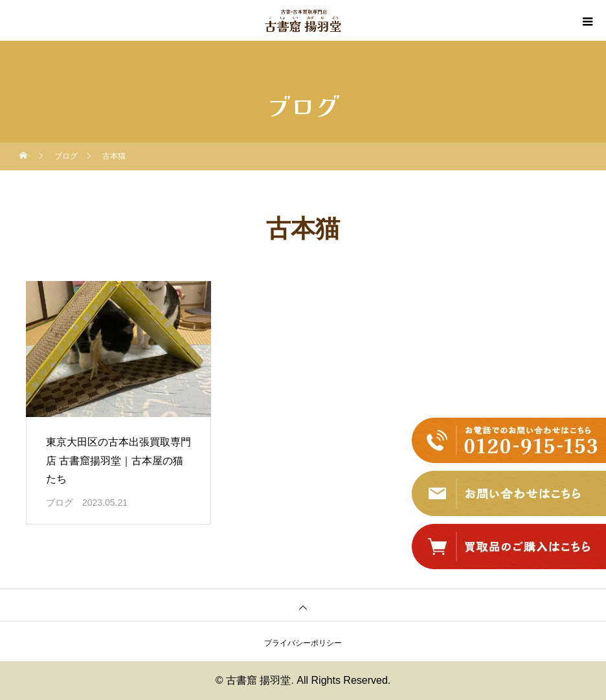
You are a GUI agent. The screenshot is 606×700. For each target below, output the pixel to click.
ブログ (60, 502)
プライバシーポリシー (303, 643)
